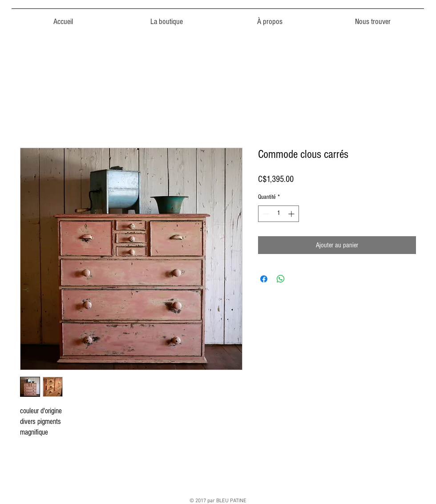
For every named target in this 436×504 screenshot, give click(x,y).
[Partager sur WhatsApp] (281, 279)
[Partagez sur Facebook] (264, 279)
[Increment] (292, 214)
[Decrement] (265, 214)
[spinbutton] (279, 214)
